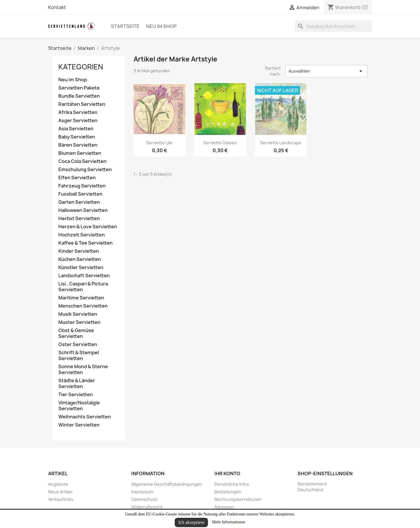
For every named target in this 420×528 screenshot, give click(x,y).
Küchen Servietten (80, 259)
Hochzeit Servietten (82, 235)
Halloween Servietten (83, 210)
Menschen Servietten (83, 306)
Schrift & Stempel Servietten (79, 356)
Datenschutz (144, 499)
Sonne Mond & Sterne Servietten (83, 370)
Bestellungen (228, 492)
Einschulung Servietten (85, 170)
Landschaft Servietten (84, 276)
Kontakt (57, 7)
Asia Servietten (76, 129)
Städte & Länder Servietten (77, 384)
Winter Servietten (79, 425)
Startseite (125, 26)
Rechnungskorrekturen (238, 499)
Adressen (224, 507)
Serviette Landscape (281, 143)
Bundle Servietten (79, 96)
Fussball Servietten (80, 194)
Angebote (58, 484)
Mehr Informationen (229, 522)
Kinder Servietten (79, 251)
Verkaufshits (61, 499)
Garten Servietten (79, 202)
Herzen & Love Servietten (88, 227)
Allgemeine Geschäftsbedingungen (167, 484)
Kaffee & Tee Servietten (85, 243)
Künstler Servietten (81, 267)
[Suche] (333, 26)
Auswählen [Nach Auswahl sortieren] (326, 71)
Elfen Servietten (77, 178)
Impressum (142, 492)
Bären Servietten (78, 145)
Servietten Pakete (79, 88)
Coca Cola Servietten (82, 161)
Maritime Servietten (81, 298)
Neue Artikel (60, 492)
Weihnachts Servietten (85, 417)
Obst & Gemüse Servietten (76, 333)
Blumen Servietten (80, 153)
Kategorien (81, 67)
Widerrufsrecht (147, 507)
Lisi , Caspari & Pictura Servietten (83, 287)
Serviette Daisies (220, 143)
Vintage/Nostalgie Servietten (79, 406)
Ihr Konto (227, 473)
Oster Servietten (78, 344)
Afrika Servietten (78, 112)
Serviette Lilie (159, 143)
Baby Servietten (77, 137)
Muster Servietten (79, 322)
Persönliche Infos (232, 484)
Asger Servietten (78, 121)
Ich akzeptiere (191, 522)
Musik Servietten (78, 314)
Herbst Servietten (79, 219)
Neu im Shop (161, 26)
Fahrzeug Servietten (82, 186)
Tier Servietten (76, 395)
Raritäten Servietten (82, 104)
